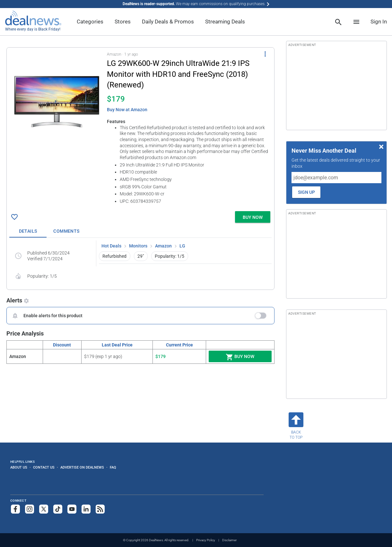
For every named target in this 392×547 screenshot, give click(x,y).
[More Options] (265, 54)
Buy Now (240, 357)
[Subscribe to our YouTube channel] (72, 509)
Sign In (379, 22)
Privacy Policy (206, 540)
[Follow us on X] (44, 509)
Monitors (138, 246)
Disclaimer (229, 540)
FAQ (113, 467)
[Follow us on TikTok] (58, 509)
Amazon (163, 246)
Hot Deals (111, 246)
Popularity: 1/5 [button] (170, 256)
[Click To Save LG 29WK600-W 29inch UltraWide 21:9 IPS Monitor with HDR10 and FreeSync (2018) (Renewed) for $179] (14, 217)
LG (182, 246)
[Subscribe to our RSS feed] (100, 509)
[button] (140, 128)
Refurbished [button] (114, 256)
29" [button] (141, 256)
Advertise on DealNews (82, 467)
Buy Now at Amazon (127, 110)
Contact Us (44, 467)
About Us (19, 467)
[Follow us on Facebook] (15, 509)
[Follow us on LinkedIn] (86, 509)
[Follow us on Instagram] (30, 509)
